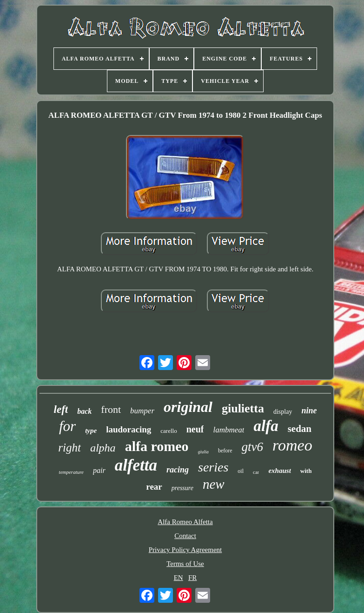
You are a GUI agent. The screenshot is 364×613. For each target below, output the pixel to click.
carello (169, 431)
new (214, 484)
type (91, 431)
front (111, 409)
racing (178, 470)
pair (99, 470)
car (256, 472)
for (67, 426)
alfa (266, 426)
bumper (142, 411)
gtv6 (253, 447)
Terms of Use (185, 564)
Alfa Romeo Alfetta (185, 522)
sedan (300, 429)
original (188, 407)
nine (309, 411)
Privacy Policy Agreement (185, 550)
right (69, 448)
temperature (71, 472)
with (306, 471)
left (61, 409)
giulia (203, 452)
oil (241, 471)
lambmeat (228, 430)
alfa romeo (157, 446)
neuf (195, 429)
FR (192, 578)
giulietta (243, 408)
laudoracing (129, 429)
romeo (292, 445)
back (84, 411)
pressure (182, 488)
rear (154, 487)
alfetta (136, 465)
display (283, 412)
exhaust (279, 471)
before (225, 451)
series (213, 467)
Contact (185, 536)
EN (179, 578)
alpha (103, 448)
